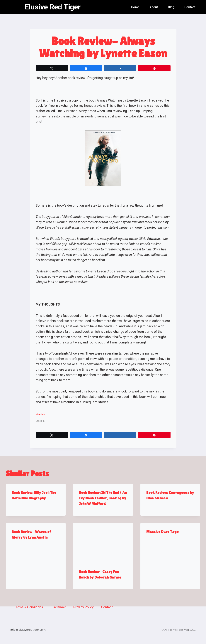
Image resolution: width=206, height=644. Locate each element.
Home (135, 7)
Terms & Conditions (29, 607)
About (154, 7)
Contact (190, 7)
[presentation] (103, 543)
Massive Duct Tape (162, 532)
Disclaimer (58, 607)
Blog (171, 7)
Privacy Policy (84, 607)
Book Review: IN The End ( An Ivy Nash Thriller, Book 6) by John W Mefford (103, 498)
